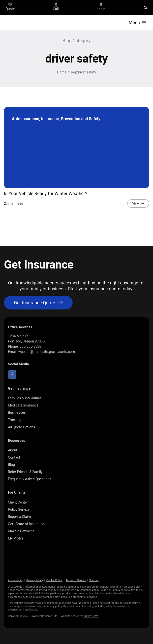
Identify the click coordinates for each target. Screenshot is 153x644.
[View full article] (138, 203)
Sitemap (94, 580)
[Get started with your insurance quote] (38, 303)
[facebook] (12, 374)
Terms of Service (76, 580)
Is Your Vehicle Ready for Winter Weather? (46, 194)
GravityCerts (91, 616)
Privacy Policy (35, 580)
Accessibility (15, 580)
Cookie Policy (54, 580)
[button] (145, 7)
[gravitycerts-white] (33, 564)
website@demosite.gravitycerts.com (47, 352)
